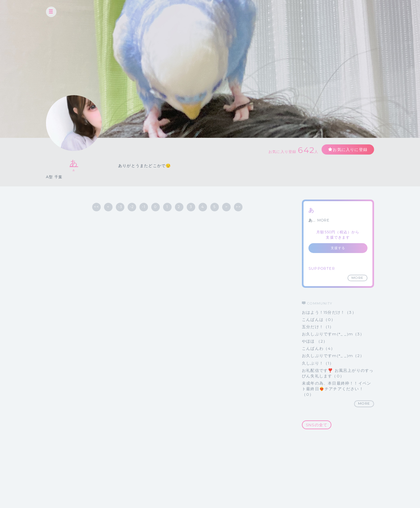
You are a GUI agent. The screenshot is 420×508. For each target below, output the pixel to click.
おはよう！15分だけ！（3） (329, 312)
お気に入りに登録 (350, 149)
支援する (338, 248)
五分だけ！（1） (318, 327)
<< (96, 207)
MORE (324, 220)
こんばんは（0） (319, 319)
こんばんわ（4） (319, 348)
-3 (120, 207)
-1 (144, 207)
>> (238, 207)
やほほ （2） (315, 341)
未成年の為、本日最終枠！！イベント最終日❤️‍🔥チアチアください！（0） (336, 389)
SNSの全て (317, 425)
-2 (132, 207)
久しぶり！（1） (318, 363)
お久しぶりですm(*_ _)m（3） (333, 334)
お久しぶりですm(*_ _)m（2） (333, 356)
